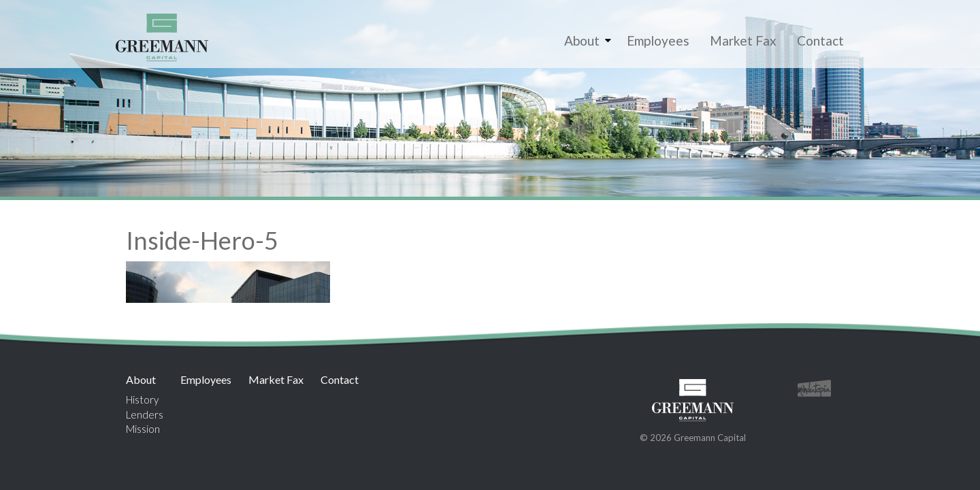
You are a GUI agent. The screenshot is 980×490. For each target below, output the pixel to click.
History (142, 399)
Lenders (145, 414)
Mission (143, 429)
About (582, 40)
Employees (658, 40)
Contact (820, 40)
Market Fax (743, 40)
